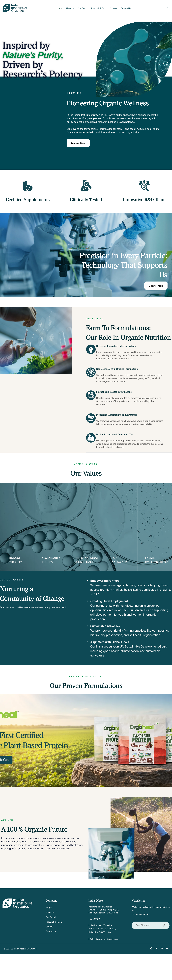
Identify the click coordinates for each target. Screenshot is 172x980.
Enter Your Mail (151, 925)
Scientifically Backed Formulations (114, 392)
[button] (168, 8)
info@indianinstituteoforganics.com (104, 939)
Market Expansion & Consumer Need (115, 434)
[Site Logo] (15, 8)
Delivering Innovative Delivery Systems (116, 346)
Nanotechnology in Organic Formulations (117, 369)
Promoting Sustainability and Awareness (117, 415)
